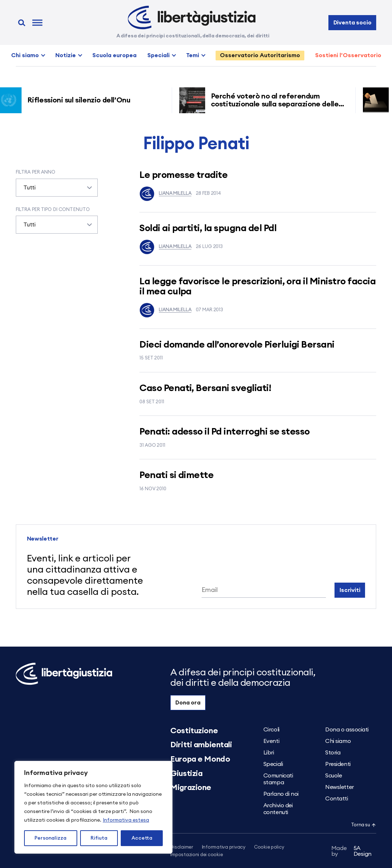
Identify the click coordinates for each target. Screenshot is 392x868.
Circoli (271, 730)
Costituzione (194, 731)
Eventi (271, 741)
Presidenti (338, 764)
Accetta (142, 838)
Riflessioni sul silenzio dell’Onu (82, 100)
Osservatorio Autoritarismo (260, 55)
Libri (269, 753)
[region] (93, 807)
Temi (193, 55)
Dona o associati (347, 730)
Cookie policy (269, 847)
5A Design (351, 851)
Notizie (66, 55)
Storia (333, 753)
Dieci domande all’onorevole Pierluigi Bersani (237, 345)
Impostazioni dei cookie (197, 855)
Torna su (364, 825)
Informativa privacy (224, 847)
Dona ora (188, 703)
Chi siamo (25, 55)
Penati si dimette (176, 475)
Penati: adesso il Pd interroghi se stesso (225, 432)
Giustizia (186, 773)
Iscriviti (350, 590)
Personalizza (50, 838)
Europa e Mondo (200, 759)
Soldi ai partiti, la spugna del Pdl (208, 228)
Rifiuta (99, 838)
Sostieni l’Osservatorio (348, 55)
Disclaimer (182, 847)
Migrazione (191, 787)
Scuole (333, 776)
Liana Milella (165, 194)
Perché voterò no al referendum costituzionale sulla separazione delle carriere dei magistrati (278, 104)
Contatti (336, 799)
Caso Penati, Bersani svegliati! (205, 388)
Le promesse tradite (183, 175)
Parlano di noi (281, 794)
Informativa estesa (126, 820)
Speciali (158, 55)
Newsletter (340, 787)
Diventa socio (352, 23)
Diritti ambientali (201, 745)
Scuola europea (114, 55)
